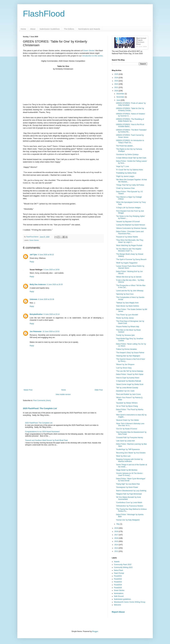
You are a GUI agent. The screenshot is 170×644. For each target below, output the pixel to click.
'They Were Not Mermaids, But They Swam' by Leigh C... (130, 241)
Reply (32, 261)
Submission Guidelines (50, 29)
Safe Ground (119, 596)
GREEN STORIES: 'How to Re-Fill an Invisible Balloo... (130, 125)
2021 (117, 87)
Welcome (118, 605)
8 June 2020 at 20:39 (46, 299)
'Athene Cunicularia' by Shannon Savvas (131, 228)
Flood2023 (118, 582)
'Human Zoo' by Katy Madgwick (128, 520)
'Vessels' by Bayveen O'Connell (128, 222)
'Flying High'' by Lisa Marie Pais (128, 484)
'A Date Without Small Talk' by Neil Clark (131, 158)
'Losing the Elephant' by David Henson (130, 225)
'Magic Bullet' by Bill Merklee (127, 470)
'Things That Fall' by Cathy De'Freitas (130, 185)
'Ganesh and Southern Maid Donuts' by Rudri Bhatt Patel (46, 440)
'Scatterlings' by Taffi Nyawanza (128, 449)
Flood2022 (118, 579)
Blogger (95, 631)
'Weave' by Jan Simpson (125, 364)
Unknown (34, 299)
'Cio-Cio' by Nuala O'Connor (127, 429)
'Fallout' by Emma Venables (126, 349)
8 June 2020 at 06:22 (46, 254)
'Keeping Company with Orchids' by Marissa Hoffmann (129, 460)
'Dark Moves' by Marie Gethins (127, 306)
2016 (117, 538)
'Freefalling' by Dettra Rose (126, 173)
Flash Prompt (119, 573)
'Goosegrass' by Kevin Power (127, 487)
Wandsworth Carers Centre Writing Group (130, 602)
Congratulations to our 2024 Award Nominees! (42, 431)
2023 (117, 81)
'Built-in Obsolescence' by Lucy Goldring (131, 491)
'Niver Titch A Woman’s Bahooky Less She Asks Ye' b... (130, 425)
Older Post (99, 390)
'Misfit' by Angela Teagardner (127, 263)
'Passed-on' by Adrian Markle (127, 237)
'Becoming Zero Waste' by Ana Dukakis (131, 453)
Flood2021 (118, 576)
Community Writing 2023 (123, 567)
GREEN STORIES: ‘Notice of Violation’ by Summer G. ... (131, 115)
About (33, 29)
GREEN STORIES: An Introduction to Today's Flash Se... (130, 141)
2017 (117, 535)
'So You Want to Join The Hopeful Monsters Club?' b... (129, 250)
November (121, 97)
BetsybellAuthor (36, 314)
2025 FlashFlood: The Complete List (40, 408)
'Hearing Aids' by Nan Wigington (128, 356)
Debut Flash (119, 570)
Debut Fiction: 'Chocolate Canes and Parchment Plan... (130, 232)
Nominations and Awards (89, 29)
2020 (117, 91)
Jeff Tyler (33, 254)
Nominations (119, 593)
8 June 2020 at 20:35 (55, 284)
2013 (117, 548)
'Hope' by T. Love (122, 166)
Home (23, 29)
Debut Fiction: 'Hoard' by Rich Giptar (130, 374)
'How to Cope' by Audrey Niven (128, 378)
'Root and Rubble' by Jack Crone (128, 394)
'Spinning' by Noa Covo (125, 294)
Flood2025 (118, 588)
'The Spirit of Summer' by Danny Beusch (131, 259)
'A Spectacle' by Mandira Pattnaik (128, 381)
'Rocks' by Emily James (125, 318)
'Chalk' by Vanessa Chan (125, 188)
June (118, 100)
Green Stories (89, 51)
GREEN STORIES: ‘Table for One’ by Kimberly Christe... (130, 109)
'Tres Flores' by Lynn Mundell (127, 315)
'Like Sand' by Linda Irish (125, 441)
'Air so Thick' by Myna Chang (127, 406)
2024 (117, 78)
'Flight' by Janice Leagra (125, 176)
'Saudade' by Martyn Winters (127, 403)
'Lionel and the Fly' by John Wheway (130, 291)
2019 (117, 528)
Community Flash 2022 (123, 565)
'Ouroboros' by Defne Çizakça (127, 154)
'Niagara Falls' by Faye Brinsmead (129, 494)
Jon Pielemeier (36, 331)
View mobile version (63, 394)
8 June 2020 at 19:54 (52, 269)
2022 (117, 84)
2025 (117, 74)
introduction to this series (92, 56)
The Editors (69, 29)
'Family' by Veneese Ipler (125, 335)
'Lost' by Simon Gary (124, 368)
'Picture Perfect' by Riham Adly (127, 327)
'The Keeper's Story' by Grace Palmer (130, 353)
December (121, 94)
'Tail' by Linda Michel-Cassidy (127, 388)
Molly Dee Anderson (38, 284)
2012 (117, 551)
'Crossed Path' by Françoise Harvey (129, 438)
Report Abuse (118, 612)
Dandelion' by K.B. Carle (125, 391)
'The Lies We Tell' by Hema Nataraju (130, 371)
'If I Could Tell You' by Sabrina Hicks (129, 170)
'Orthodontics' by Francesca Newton (130, 506)
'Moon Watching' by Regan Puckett (129, 245)
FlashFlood (44, 14)
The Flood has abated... (125, 146)
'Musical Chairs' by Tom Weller (127, 420)
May (118, 524)
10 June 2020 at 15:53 (51, 331)
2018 (117, 532)
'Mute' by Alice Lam (123, 456)
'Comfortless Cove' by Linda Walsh (129, 503)
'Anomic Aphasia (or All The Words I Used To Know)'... (129, 474)
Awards (117, 562)
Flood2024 (118, 585)
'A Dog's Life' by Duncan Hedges (128, 208)
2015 (117, 541)
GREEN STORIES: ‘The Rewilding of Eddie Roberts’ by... (130, 120)
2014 (117, 545)
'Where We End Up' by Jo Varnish (129, 277)
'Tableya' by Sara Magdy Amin (127, 303)
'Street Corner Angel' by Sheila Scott (130, 384)
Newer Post (28, 390)
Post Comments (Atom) (42, 400)
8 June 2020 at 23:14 (52, 314)
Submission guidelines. (123, 599)
